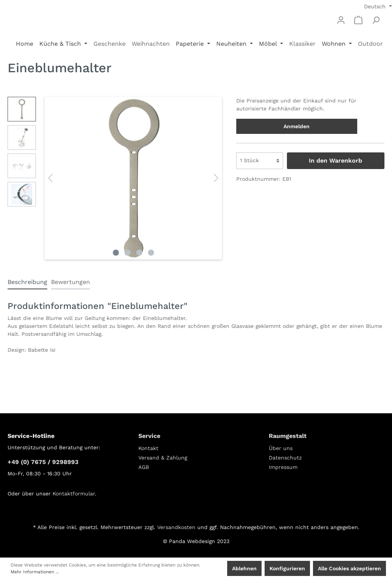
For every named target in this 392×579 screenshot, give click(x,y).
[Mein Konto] (341, 20)
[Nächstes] (216, 178)
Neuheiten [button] (232, 44)
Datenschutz (285, 458)
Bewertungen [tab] (70, 282)
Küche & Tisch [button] (61, 44)
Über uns (281, 448)
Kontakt (148, 448)
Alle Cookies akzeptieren (349, 568)
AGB (144, 467)
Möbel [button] (269, 44)
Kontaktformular (74, 494)
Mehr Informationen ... (35, 572)
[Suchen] (376, 20)
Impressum (283, 467)
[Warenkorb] (358, 20)
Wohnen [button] (335, 44)
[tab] (27, 282)
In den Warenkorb (335, 161)
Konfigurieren (287, 568)
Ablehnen (244, 568)
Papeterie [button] (191, 44)
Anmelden (297, 126)
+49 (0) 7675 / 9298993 (43, 462)
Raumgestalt (288, 436)
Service (149, 436)
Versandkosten (176, 527)
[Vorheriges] (50, 178)
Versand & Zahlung (163, 458)
